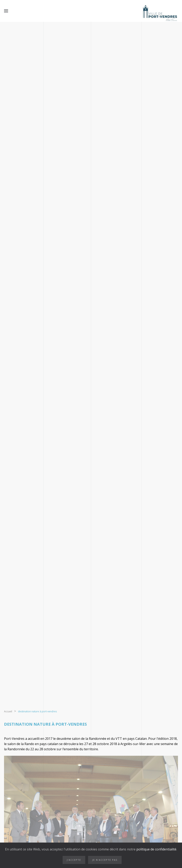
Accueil (8, 711)
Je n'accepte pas (105, 860)
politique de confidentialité (156, 849)
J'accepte (74, 860)
